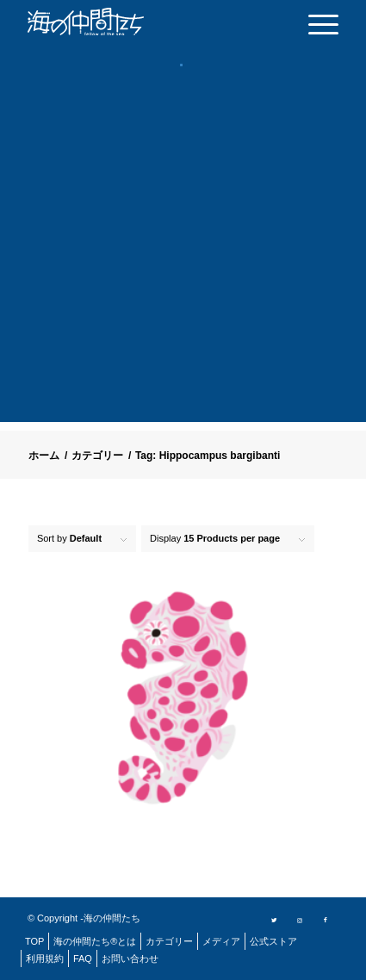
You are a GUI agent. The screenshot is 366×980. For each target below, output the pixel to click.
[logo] (114, 22)
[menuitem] (315, 24)
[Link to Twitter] (274, 919)
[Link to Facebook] (326, 919)
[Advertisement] (183, 260)
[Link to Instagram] (300, 919)
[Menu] (315, 24)
